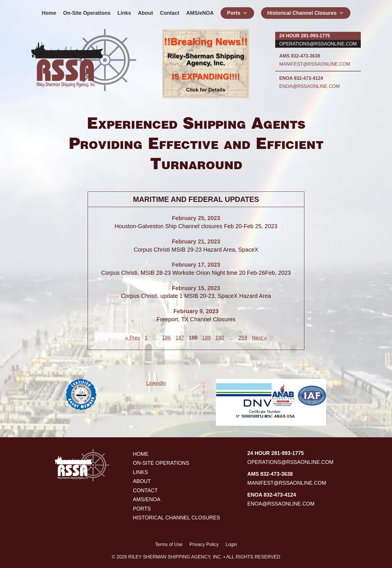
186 (167, 338)
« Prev (133, 338)
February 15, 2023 (196, 288)
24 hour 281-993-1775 (305, 36)
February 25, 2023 (196, 218)
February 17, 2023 (196, 265)
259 (243, 338)
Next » (259, 338)
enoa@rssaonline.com (309, 86)
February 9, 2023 (196, 311)
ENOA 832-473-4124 (301, 78)
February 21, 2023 (196, 241)
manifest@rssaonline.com (315, 64)
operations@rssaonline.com (318, 44)
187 (180, 338)
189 (206, 338)
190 (220, 338)
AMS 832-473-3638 (300, 56)
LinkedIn (156, 383)
